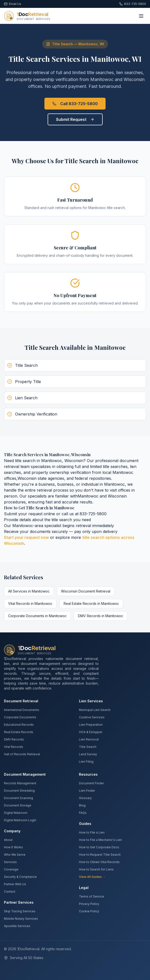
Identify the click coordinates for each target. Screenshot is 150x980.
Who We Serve (15, 855)
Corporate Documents (20, 717)
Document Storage (18, 805)
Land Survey (88, 754)
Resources (88, 774)
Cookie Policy (89, 911)
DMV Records (14, 739)
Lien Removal (89, 739)
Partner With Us (15, 884)
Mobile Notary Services (21, 919)
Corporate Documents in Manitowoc (37, 616)
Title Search (88, 747)
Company (12, 831)
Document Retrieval (21, 701)
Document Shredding (19, 791)
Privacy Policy (89, 904)
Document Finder (91, 783)
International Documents (22, 710)
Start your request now (26, 537)
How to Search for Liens (96, 869)
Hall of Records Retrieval (22, 754)
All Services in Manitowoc (29, 591)
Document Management (25, 774)
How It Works (13, 847)
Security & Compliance (20, 877)
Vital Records (14, 747)
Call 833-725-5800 (75, 104)
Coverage (11, 869)
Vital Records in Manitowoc (30, 603)
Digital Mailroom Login (20, 820)
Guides (85, 824)
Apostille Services (17, 926)
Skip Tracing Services (20, 911)
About (8, 840)
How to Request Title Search (100, 855)
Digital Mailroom (16, 813)
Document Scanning (19, 798)
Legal (84, 888)
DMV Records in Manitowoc (101, 616)
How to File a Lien (92, 832)
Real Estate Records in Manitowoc (91, 603)
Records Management (20, 783)
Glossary (85, 798)
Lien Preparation (91, 725)
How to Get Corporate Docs (99, 847)
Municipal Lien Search (95, 710)
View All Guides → (92, 877)
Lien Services (91, 701)
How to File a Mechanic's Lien (100, 840)
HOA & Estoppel (91, 732)
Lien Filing (86, 762)
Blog (82, 805)
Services (10, 862)
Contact (10, 892)
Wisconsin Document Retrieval (86, 591)
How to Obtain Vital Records (99, 862)
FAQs (83, 813)
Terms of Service (92, 896)
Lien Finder (87, 791)
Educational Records (19, 725)
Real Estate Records (19, 732)
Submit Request (75, 119)
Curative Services (92, 717)
